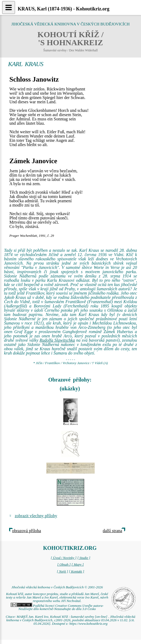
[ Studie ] (84, 558)
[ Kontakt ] (77, 571)
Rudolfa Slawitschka (57, 340)
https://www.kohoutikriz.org (88, 624)
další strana (112, 531)
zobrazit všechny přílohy (36, 516)
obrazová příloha (27, 531)
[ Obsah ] (64, 565)
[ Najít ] (62, 571)
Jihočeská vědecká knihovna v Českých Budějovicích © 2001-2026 (57, 587)
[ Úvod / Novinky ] (64, 558)
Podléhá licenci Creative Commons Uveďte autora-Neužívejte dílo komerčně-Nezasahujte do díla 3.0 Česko (57, 607)
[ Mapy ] (78, 565)
